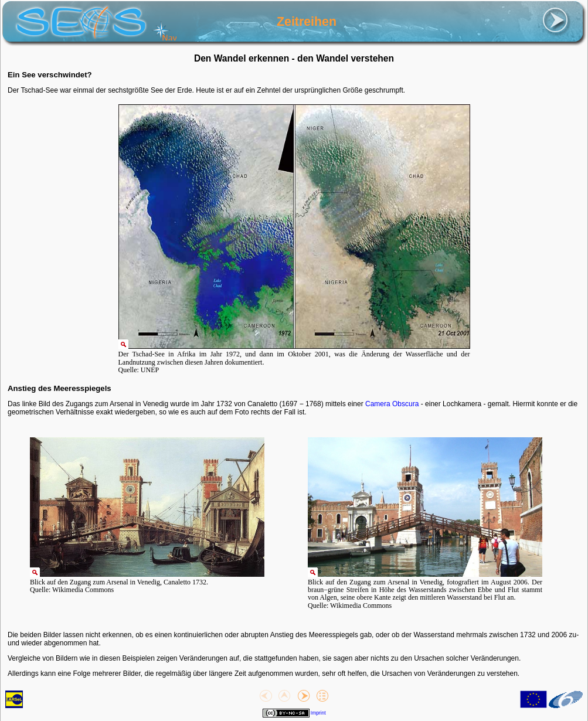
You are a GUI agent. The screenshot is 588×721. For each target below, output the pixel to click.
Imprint (318, 713)
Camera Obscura (392, 404)
